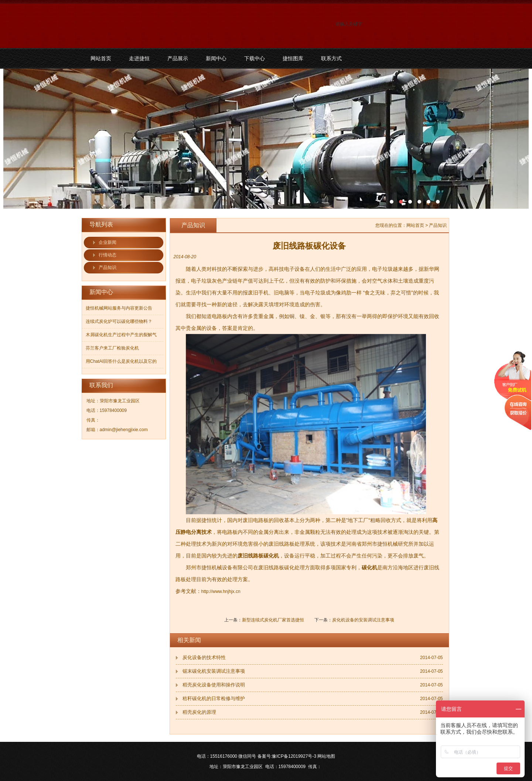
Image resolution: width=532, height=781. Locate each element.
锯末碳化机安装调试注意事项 (214, 671)
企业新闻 (108, 242)
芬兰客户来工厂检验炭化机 (112, 348)
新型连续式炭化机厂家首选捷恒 (273, 620)
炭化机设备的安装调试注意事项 (363, 620)
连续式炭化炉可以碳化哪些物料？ (119, 321)
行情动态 (108, 255)
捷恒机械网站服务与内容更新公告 (119, 308)
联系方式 (331, 58)
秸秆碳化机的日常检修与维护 (214, 698)
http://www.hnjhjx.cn (221, 591)
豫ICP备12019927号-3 (294, 756)
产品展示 (178, 58)
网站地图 (326, 756)
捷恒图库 (293, 58)
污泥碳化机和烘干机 (266, 139)
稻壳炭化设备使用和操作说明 (214, 685)
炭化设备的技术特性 (204, 657)
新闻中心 (216, 58)
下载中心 (255, 58)
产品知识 (108, 267)
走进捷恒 (139, 58)
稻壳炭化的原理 (199, 712)
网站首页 (101, 58)
